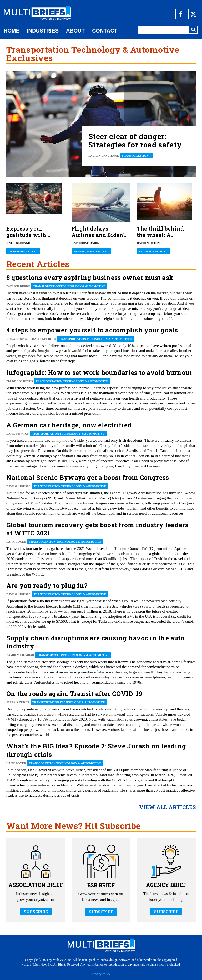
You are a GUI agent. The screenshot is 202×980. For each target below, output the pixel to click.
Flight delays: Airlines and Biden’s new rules (99, 232)
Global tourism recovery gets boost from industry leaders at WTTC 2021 (97, 529)
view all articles (167, 807)
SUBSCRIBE (36, 912)
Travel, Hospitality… (91, 251)
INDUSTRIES (43, 31)
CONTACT (105, 31)
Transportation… (137, 156)
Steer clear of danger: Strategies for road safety (135, 141)
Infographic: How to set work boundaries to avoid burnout (99, 372)
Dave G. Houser (19, 486)
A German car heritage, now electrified (69, 425)
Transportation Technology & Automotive (69, 286)
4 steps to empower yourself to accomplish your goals (92, 330)
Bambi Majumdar (20, 655)
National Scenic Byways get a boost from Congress (88, 477)
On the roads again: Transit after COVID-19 (74, 694)
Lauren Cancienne (104, 156)
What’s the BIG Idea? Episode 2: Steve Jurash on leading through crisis (96, 750)
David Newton (148, 243)
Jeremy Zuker (18, 702)
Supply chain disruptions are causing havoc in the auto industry (95, 642)
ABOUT (75, 31)
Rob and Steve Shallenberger (31, 339)
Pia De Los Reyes (20, 381)
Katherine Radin (85, 243)
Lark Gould (16, 542)
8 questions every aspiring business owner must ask (90, 278)
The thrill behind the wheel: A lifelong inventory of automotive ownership (162, 232)
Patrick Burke (18, 286)
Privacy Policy (101, 974)
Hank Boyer (16, 763)
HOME (12, 31)
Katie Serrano (18, 243)
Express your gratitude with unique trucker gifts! (26, 232)
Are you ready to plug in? (47, 585)
